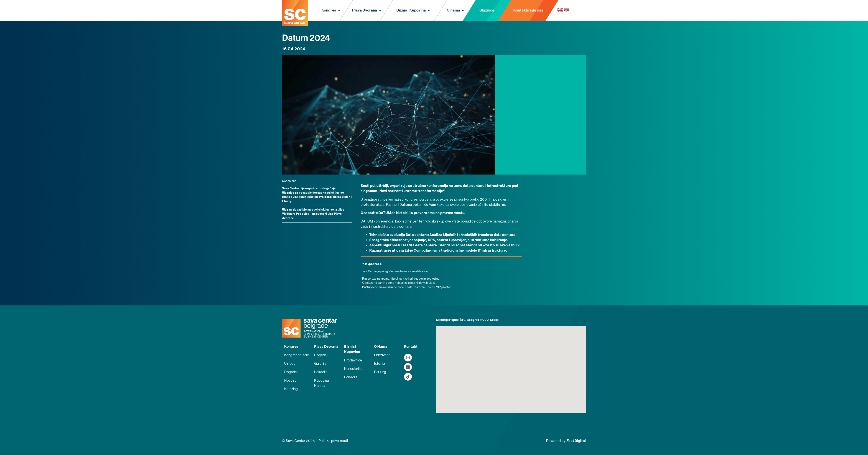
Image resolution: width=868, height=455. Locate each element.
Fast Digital (576, 441)
